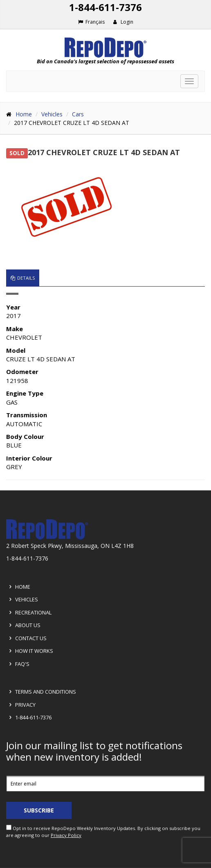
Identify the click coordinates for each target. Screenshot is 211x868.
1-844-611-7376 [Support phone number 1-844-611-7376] (105, 7)
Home (24, 114)
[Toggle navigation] (189, 81)
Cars (78, 114)
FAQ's (18, 664)
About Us (24, 625)
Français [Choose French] (91, 22)
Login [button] (123, 22)
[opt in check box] (9, 827)
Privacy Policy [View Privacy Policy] (66, 835)
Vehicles (52, 114)
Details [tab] (23, 278)
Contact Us (27, 638)
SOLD (17, 153)
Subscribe (39, 810)
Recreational (29, 612)
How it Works (30, 651)
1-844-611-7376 (29, 717)
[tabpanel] (105, 386)
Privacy (21, 705)
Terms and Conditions (41, 692)
